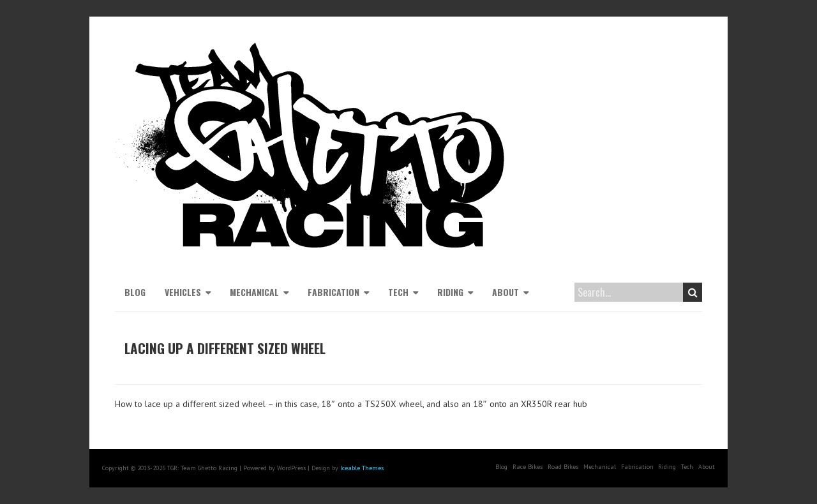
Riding (450, 292)
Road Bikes (563, 467)
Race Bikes (528, 467)
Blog (135, 292)
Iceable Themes (362, 468)
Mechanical (254, 292)
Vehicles (183, 292)
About (506, 292)
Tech (398, 292)
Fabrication (334, 292)
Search (693, 292)
